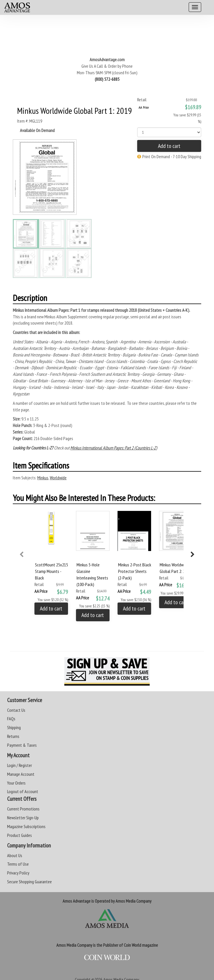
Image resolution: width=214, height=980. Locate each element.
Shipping (14, 727)
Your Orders (16, 783)
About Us (15, 855)
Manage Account (21, 774)
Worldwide (58, 478)
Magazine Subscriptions (26, 826)
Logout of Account (23, 791)
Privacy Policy (18, 873)
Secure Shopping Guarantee (29, 882)
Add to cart (169, 146)
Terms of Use (18, 864)
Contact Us (16, 710)
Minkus (43, 478)
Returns (13, 736)
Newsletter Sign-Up (23, 818)
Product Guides (19, 835)
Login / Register (19, 765)
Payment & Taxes (22, 745)
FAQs (11, 719)
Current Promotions (23, 809)
